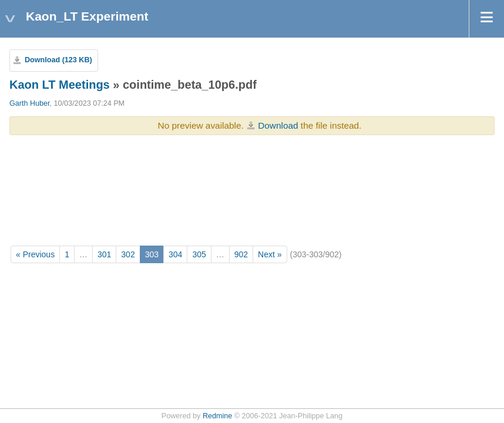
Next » (270, 254)
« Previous (35, 254)
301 (104, 254)
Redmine (217, 416)
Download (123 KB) (58, 60)
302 (128, 254)
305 (199, 254)
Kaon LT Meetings (60, 85)
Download (278, 125)
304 (175, 254)
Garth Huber (30, 103)
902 (241, 254)
